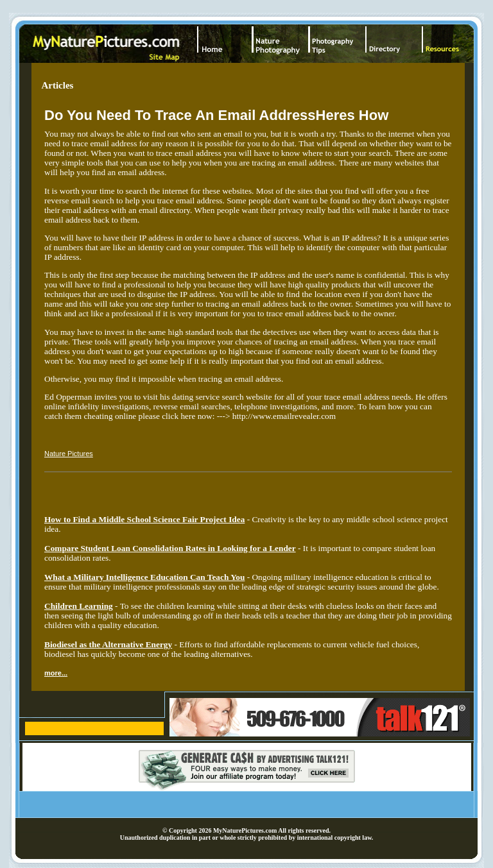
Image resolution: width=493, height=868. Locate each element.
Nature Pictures (69, 454)
